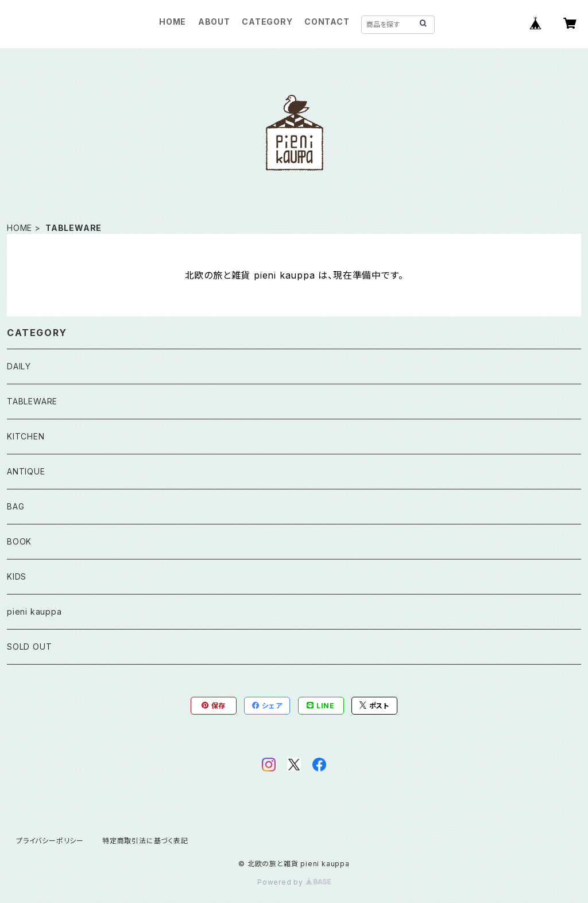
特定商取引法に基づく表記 (145, 841)
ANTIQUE (26, 471)
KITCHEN (26, 436)
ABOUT (214, 22)
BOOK (19, 541)
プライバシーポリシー (50, 841)
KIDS (17, 576)
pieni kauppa (34, 611)
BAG (16, 506)
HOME (173, 22)
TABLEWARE (32, 401)
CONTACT (327, 22)
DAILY (19, 366)
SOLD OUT (29, 647)
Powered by (294, 882)
